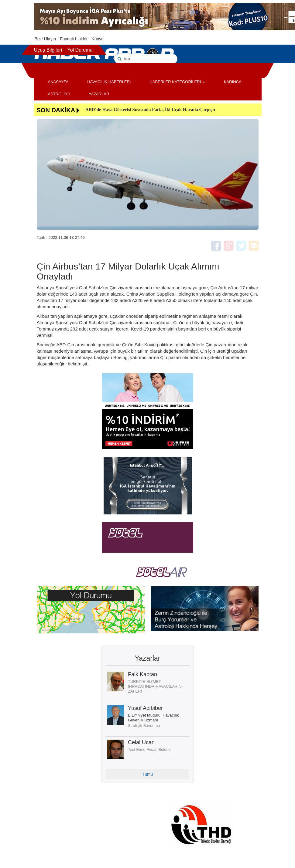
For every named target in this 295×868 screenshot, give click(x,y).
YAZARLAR (99, 94)
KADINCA (233, 82)
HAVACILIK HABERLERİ (109, 82)
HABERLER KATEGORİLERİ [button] (177, 82)
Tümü (148, 774)
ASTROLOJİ (59, 94)
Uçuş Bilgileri (48, 50)
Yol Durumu (80, 50)
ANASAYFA (58, 82)
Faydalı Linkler (74, 39)
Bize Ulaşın (45, 39)
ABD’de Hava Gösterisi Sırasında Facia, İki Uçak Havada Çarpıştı (150, 110)
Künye (98, 39)
